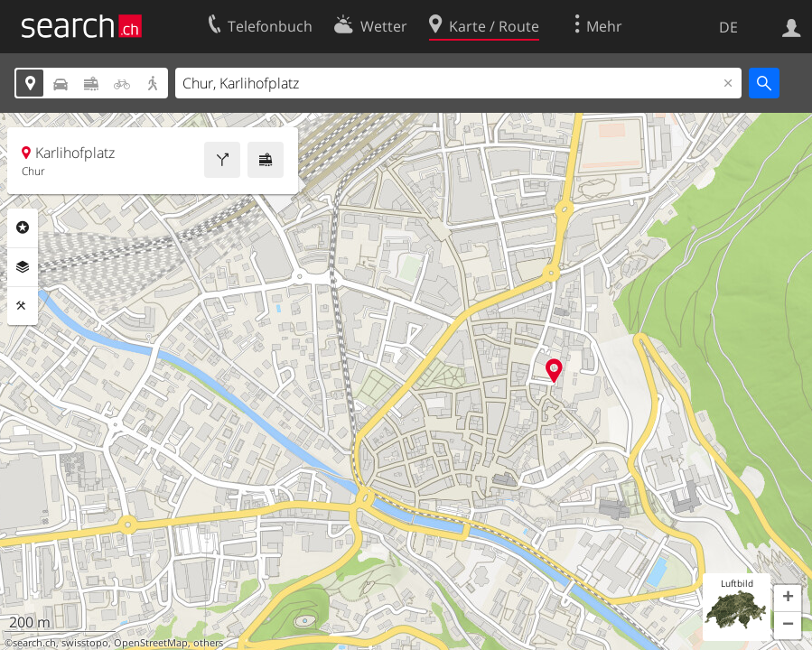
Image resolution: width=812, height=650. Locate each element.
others (208, 643)
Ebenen (23, 267)
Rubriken (23, 227)
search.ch (34, 643)
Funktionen (23, 306)
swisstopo (85, 643)
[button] (788, 599)
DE (728, 27)
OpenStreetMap (151, 643)
